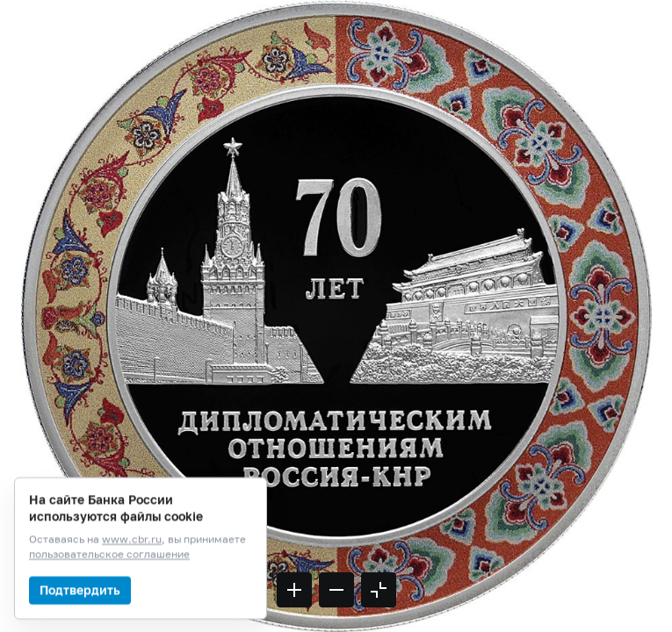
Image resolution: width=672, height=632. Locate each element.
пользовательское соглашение (109, 576)
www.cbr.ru (132, 561)
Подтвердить (80, 611)
